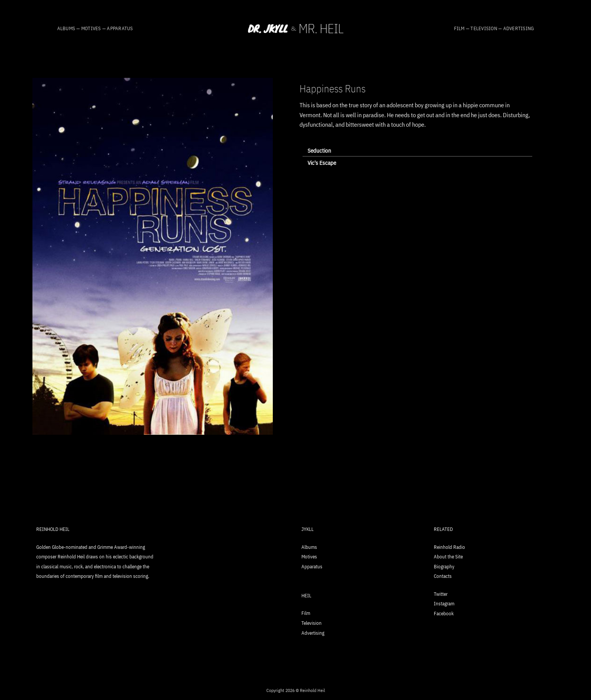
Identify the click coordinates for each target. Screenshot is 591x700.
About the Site (448, 557)
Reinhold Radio (449, 547)
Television (312, 623)
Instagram (444, 604)
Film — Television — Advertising (494, 28)
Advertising (313, 633)
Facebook (444, 614)
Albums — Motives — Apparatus (95, 28)
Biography (444, 567)
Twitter (441, 594)
